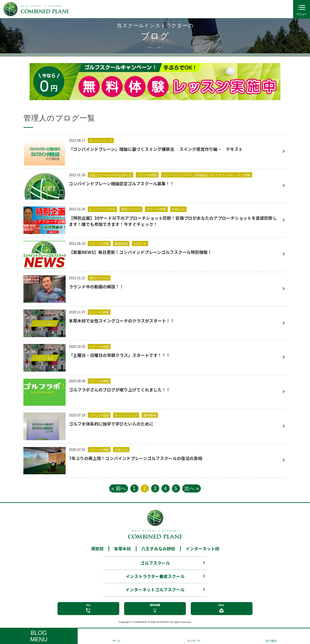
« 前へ (118, 488)
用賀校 (97, 552)
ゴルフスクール (155, 566)
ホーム (116, 641)
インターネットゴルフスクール (155, 593)
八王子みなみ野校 (158, 552)
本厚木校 (123, 552)
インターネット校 (202, 552)
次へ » (192, 488)
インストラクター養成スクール (155, 580)
